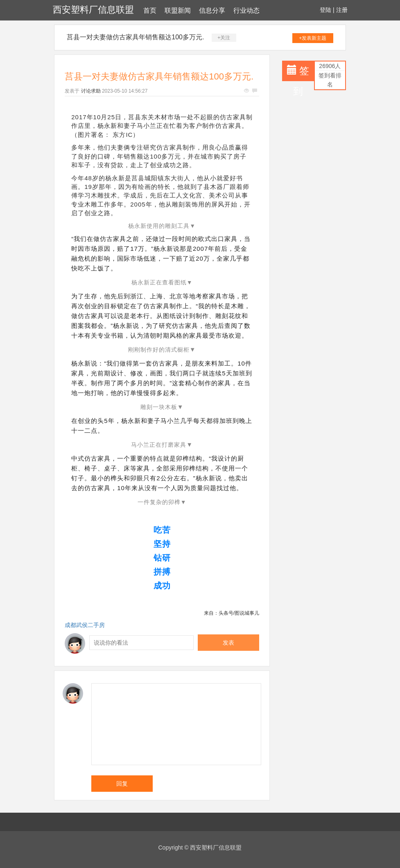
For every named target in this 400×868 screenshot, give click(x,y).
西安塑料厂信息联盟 (93, 10)
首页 (150, 10)
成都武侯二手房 (85, 625)
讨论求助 (91, 91)
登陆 (325, 10)
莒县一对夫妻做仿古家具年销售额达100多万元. (135, 37)
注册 (342, 10)
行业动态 (246, 10)
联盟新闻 (178, 10)
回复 (122, 784)
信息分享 (212, 10)
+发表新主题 (313, 38)
